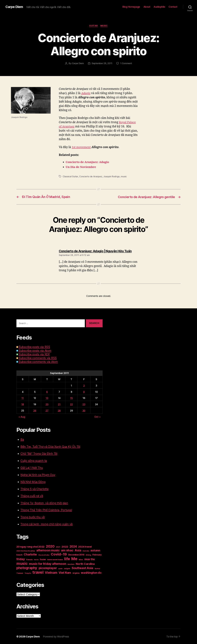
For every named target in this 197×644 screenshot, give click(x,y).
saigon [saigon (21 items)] (67, 568)
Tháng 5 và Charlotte (35, 489)
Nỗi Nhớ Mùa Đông (33, 482)
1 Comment (126, 63)
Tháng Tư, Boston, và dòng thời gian (45, 503)
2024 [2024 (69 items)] (73, 546)
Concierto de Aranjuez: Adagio (88, 162)
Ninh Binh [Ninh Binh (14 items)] (71, 564)
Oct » (97, 417)
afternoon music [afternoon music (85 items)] (48, 550)
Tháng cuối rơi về (32, 496)
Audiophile (159, 7)
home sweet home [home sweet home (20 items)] (55, 559)
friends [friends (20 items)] (29, 559)
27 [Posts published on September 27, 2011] (47, 410)
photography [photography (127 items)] (27, 568)
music (124, 176)
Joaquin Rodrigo (111, 176)
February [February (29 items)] (97, 554)
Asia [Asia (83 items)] (78, 550)
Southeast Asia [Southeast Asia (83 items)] (82, 568)
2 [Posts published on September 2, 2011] (84, 385)
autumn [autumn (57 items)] (95, 550)
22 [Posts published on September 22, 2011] (71, 404)
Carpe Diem (14, 7)
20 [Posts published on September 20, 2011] (47, 404)
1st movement (81, 147)
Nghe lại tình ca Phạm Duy (38, 475)
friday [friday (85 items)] (21, 559)
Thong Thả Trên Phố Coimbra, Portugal (46, 510)
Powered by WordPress (56, 636)
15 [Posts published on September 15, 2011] (71, 398)
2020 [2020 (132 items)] (50, 546)
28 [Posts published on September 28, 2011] (59, 410)
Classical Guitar (70, 176)
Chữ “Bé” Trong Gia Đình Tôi (39, 453)
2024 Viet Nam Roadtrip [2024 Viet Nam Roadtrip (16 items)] (26, 551)
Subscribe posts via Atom (36, 350)
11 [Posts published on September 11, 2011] (23, 398)
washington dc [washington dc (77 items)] (91, 572)
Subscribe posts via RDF (35, 354)
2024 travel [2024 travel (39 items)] (85, 546)
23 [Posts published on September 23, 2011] (84, 404)
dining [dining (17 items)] (88, 555)
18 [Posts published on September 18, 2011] (22, 404)
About (147, 7)
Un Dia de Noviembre (81, 167)
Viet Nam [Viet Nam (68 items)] (65, 572)
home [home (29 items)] (43, 559)
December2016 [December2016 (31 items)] (76, 554)
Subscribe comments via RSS (38, 358)
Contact (173, 7)
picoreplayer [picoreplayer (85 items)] (48, 568)
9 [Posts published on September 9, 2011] (84, 391)
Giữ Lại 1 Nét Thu (32, 467)
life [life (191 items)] (67, 559)
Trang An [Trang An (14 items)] (28, 573)
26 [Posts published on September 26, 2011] (34, 410)
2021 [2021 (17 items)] (58, 547)
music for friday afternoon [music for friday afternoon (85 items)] (48, 563)
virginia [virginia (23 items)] (76, 573)
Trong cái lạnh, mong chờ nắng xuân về (47, 524)
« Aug (22, 417)
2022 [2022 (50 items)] (65, 546)
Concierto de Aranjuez (90, 176)
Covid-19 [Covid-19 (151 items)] (59, 554)
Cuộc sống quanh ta (34, 460)
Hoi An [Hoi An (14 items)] (36, 559)
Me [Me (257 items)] (74, 558)
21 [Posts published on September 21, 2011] (59, 404)
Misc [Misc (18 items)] (81, 559)
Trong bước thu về (33, 517)
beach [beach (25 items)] (19, 554)
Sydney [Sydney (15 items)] (97, 568)
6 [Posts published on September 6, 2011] (47, 391)
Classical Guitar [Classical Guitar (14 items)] (44, 555)
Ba (22, 439)
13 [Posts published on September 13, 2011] (47, 398)
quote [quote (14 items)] (60, 568)
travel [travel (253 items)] (38, 572)
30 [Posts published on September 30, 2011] (84, 410)
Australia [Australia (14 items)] (86, 551)
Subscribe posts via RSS (35, 347)
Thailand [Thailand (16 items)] (20, 573)
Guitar (93, 26)
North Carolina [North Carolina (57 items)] (85, 564)
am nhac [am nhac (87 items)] (67, 550)
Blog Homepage (131, 7)
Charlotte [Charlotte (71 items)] (30, 554)
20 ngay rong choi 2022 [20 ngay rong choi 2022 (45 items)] (30, 546)
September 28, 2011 (102, 63)
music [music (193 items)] (22, 563)
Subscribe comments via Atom (39, 361)
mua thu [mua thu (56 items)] (90, 559)
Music (104, 26)
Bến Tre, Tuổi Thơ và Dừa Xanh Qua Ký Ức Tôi (51, 446)
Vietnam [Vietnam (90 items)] (51, 572)
